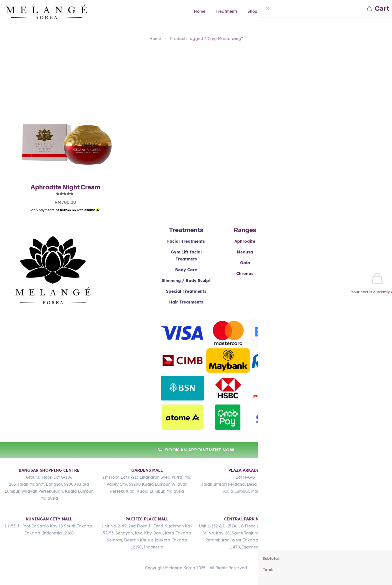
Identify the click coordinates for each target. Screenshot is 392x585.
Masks (304, 263)
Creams (304, 241)
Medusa (245, 252)
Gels (304, 252)
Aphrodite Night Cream (65, 187)
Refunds (362, 252)
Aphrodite (245, 241)
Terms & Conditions (363, 241)
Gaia (245, 263)
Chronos (245, 273)
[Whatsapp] (378, 572)
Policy (362, 263)
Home (155, 39)
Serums (304, 273)
